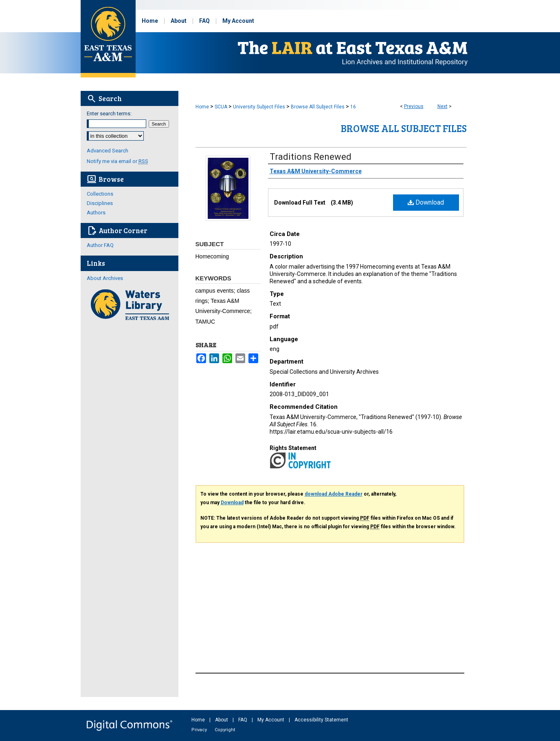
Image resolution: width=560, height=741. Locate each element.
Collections (100, 194)
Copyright (225, 730)
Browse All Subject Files (318, 107)
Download (426, 202)
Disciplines (100, 203)
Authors (96, 213)
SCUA (221, 107)
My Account (271, 720)
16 (353, 107)
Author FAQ (100, 245)
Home (202, 107)
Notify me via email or (117, 161)
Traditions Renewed (311, 157)
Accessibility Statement (321, 720)
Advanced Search (108, 151)
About (222, 720)
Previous (414, 106)
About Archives (105, 278)
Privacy (200, 730)
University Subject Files (259, 107)
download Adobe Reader (334, 494)
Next (443, 106)
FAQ (243, 720)
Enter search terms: (109, 114)
